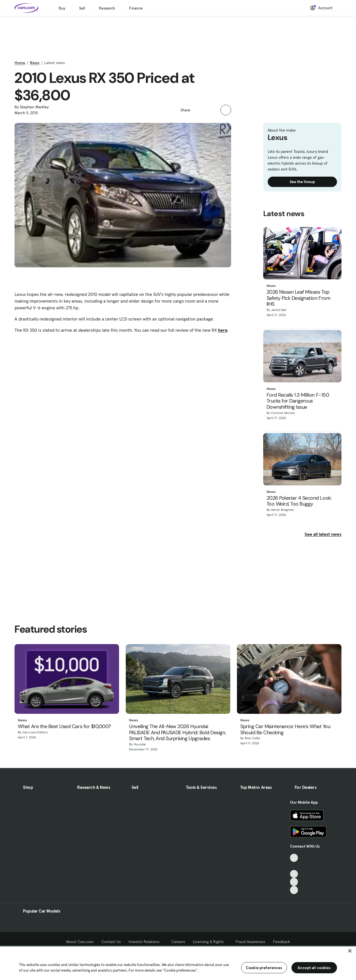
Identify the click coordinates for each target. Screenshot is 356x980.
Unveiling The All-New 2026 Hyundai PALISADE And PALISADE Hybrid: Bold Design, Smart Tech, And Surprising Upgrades (177, 733)
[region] (178, 963)
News (35, 63)
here (223, 330)
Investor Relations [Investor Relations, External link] (146, 942)
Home (20, 63)
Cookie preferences (264, 968)
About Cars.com (80, 942)
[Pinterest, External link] (294, 890)
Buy (62, 8)
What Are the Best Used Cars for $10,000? (64, 727)
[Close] (350, 951)
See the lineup (302, 182)
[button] (198, 109)
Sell (82, 8)
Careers (178, 942)
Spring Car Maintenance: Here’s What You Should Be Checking (285, 730)
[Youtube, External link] (294, 874)
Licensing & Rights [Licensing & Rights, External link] (210, 942)
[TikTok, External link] (294, 858)
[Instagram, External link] (294, 882)
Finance (136, 8)
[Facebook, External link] (294, 866)
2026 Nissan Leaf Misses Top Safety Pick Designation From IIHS (299, 298)
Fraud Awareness (250, 942)
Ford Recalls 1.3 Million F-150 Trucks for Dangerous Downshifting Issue (298, 401)
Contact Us (111, 942)
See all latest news (323, 534)
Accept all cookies (314, 968)
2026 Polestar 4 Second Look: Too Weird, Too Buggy (299, 501)
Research (107, 8)
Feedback (282, 942)
